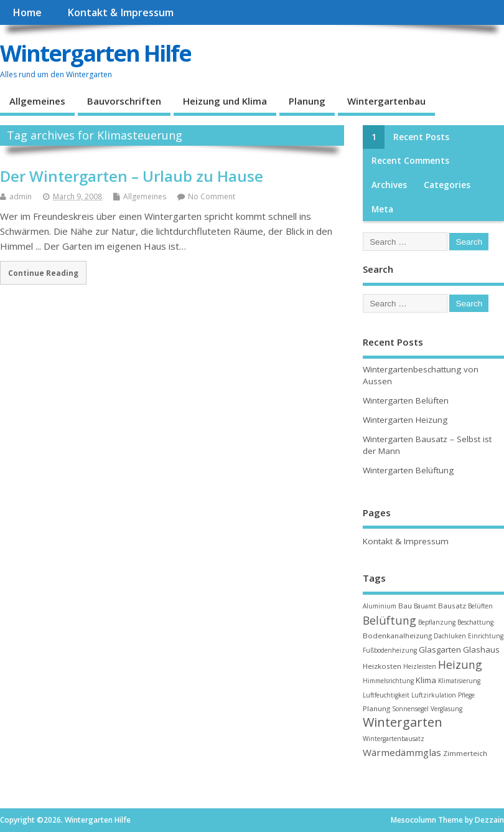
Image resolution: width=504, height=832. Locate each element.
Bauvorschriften (124, 101)
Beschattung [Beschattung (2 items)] (475, 622)
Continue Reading (43, 273)
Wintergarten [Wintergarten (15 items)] (403, 722)
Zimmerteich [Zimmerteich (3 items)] (465, 753)
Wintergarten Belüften (406, 400)
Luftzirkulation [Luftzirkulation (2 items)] (434, 695)
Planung (307, 101)
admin (21, 196)
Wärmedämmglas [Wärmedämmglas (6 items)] (402, 752)
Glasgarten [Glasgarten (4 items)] (440, 650)
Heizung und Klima (225, 101)
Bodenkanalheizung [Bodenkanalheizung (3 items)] (397, 636)
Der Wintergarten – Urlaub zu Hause (132, 176)
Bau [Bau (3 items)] (405, 606)
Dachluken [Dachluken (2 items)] (450, 636)
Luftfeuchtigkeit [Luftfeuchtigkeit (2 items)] (386, 695)
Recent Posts (421, 137)
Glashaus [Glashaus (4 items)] (481, 650)
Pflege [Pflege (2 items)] (466, 695)
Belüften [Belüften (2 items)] (480, 606)
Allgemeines (37, 101)
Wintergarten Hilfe (96, 53)
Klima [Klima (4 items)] (426, 680)
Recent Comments (410, 161)
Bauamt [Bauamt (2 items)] (425, 606)
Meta (382, 209)
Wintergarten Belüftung (408, 470)
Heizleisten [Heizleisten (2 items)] (420, 666)
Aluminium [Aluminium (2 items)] (380, 606)
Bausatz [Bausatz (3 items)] (452, 606)
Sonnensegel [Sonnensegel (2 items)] (410, 709)
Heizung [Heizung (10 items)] (460, 664)
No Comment (212, 196)
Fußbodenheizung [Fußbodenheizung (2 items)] (390, 650)
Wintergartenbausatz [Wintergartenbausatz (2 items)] (394, 739)
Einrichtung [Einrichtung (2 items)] (486, 636)
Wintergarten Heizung (405, 420)
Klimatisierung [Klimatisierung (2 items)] (459, 681)
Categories (447, 185)
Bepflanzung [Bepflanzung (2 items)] (437, 622)
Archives (389, 185)
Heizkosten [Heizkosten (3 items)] (382, 666)
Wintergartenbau (386, 101)
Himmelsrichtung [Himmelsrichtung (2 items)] (388, 681)
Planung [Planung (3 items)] (376, 708)
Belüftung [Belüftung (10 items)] (390, 620)
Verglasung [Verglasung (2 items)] (446, 709)
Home (27, 12)
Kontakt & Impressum (120, 12)
